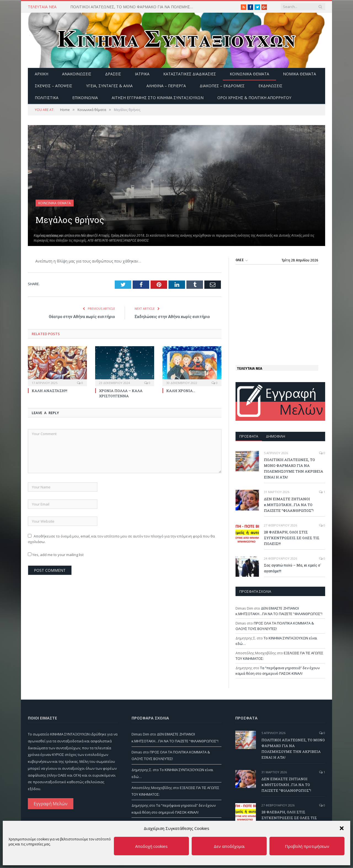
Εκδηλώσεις (270, 86)
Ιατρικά (142, 74)
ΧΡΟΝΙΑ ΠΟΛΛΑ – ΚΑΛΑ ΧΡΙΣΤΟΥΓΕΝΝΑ (121, 393)
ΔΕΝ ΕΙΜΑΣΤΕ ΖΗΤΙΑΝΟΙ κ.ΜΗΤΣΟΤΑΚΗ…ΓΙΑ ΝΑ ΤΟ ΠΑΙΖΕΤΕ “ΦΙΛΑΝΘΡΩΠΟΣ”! (289, 505)
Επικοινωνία (85, 98)
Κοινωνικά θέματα (249, 74)
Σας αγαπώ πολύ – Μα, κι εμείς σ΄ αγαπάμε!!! (292, 568)
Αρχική (42, 74)
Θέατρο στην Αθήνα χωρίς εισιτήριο (82, 317)
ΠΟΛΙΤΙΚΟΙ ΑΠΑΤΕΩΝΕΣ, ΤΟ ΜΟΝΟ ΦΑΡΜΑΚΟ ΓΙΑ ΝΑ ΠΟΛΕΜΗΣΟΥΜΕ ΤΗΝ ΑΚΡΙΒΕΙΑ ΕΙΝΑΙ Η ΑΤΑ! (134, 7)
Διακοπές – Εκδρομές (222, 86)
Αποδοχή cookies (151, 846)
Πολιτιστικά (47, 98)
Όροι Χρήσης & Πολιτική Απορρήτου (254, 98)
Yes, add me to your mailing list (56, 555)
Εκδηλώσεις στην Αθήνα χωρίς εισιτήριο (172, 317)
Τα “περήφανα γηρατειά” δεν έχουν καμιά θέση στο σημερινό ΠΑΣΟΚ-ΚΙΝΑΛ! (278, 671)
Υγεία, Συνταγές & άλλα (109, 86)
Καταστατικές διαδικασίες (190, 74)
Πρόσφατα (249, 436)
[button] (342, 828)
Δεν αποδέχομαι (229, 846)
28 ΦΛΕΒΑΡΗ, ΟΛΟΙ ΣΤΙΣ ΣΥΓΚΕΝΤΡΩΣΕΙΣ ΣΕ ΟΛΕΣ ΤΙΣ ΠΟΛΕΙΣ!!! (292, 538)
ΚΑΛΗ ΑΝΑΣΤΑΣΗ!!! (50, 391)
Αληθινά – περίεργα (166, 86)
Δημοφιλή (276, 436)
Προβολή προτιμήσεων (307, 846)
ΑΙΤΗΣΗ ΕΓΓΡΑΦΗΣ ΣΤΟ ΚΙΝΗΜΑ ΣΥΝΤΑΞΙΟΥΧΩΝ (158, 98)
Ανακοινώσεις (77, 74)
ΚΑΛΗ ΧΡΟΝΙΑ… (181, 391)
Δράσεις (113, 74)
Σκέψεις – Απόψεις (54, 86)
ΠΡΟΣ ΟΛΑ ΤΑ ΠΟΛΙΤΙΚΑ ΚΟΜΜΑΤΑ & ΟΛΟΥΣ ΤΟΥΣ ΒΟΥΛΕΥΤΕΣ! (275, 626)
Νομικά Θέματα (299, 74)
